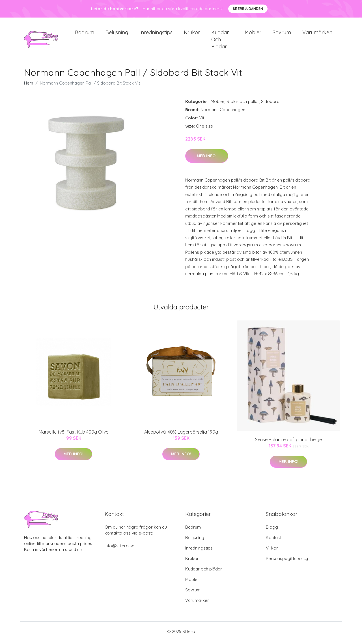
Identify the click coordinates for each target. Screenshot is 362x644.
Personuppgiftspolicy (287, 561)
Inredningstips (156, 34)
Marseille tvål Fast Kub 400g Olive (74, 435)
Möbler (253, 34)
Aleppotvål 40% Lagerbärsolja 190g (181, 435)
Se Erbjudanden (248, 9)
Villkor (272, 551)
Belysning (117, 34)
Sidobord (270, 105)
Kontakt (274, 540)
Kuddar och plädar (220, 41)
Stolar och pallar (243, 105)
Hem (29, 86)
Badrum (85, 34)
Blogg (272, 530)
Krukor (192, 34)
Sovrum (282, 34)
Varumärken (317, 34)
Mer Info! (207, 159)
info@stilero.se (119, 549)
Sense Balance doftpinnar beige (288, 442)
